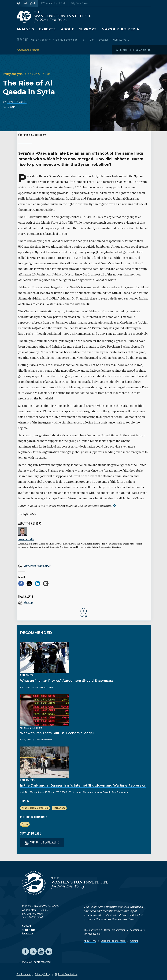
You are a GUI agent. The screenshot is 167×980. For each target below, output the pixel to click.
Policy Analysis (13, 74)
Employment (24, 974)
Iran (92, 40)
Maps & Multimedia (120, 29)
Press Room (29, 930)
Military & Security (41, 40)
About (67, 29)
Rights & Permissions (66, 974)
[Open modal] (133, 50)
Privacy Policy (43, 974)
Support (88, 29)
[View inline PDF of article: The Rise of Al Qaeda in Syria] (84, 566)
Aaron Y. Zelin (17, 102)
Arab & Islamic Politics (35, 808)
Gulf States (120, 40)
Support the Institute (113, 941)
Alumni (134, 941)
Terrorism (59, 808)
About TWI (90, 941)
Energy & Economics (66, 40)
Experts (47, 29)
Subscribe (28, 934)
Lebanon (104, 40)
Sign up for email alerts (42, 842)
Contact (26, 926)
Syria (25, 824)
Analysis (25, 29)
